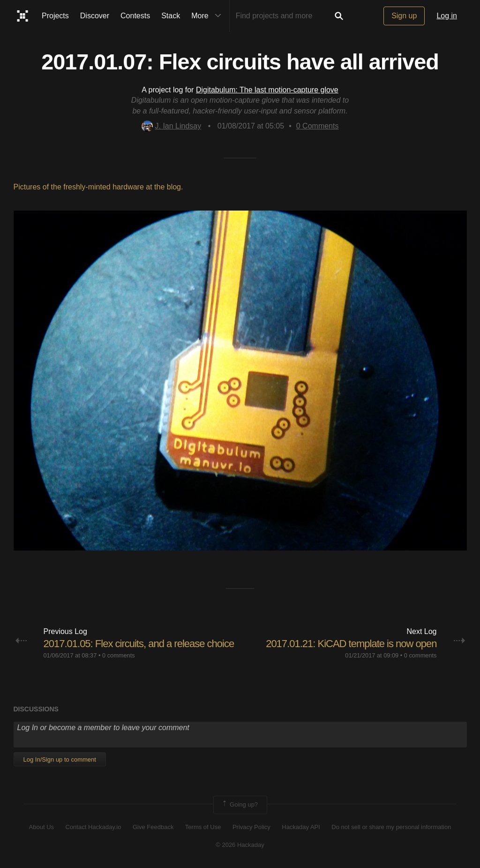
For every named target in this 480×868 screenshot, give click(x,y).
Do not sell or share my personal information (391, 827)
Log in (447, 16)
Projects (55, 16)
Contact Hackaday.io (94, 827)
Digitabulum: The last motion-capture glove (267, 90)
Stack (171, 16)
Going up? (240, 805)
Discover (95, 16)
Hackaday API (301, 827)
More (208, 16)
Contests (135, 16)
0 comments (119, 655)
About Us (41, 827)
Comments (318, 126)
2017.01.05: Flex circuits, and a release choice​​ (139, 644)
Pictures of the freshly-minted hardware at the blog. (98, 187)
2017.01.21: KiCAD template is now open (351, 644)
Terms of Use (203, 827)
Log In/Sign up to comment (60, 759)
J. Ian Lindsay (172, 126)
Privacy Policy (251, 827)
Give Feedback (153, 827)
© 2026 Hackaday (240, 845)
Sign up (404, 16)
